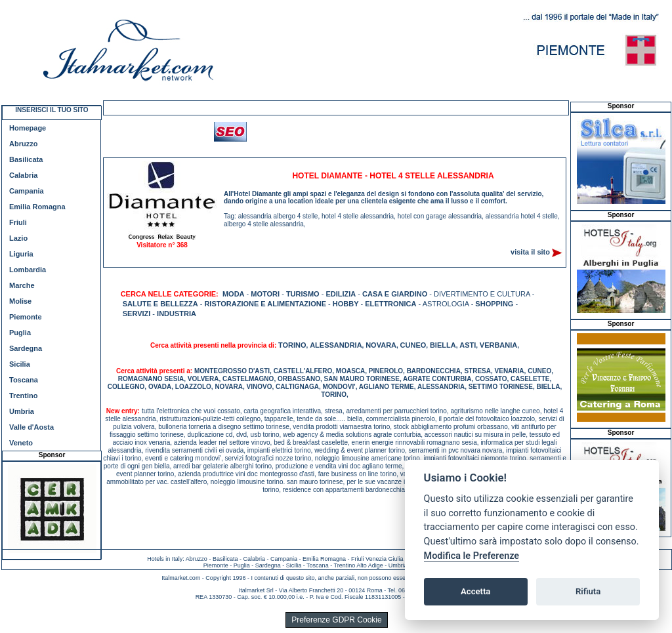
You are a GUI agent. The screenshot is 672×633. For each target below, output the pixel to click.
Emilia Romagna (37, 207)
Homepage (28, 128)
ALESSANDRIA (336, 345)
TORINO (292, 345)
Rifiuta (588, 591)
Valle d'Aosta (31, 427)
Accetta (475, 591)
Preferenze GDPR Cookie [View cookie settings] (336, 620)
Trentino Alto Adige (358, 565)
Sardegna (26, 348)
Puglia (20, 333)
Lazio (18, 238)
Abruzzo (23, 144)
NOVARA (381, 345)
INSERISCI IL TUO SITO (52, 110)
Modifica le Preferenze (472, 556)
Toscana (24, 380)
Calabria (23, 175)
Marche (22, 285)
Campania (27, 191)
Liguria (21, 254)
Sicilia (20, 364)
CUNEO (413, 345)
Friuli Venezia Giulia (377, 559)
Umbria (22, 411)
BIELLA (443, 345)
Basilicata (26, 159)
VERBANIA (498, 345)
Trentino (23, 396)
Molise (20, 301)
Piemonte (26, 317)
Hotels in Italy (165, 559)
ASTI (468, 345)
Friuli (18, 222)
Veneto (21, 443)
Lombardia (28, 270)
